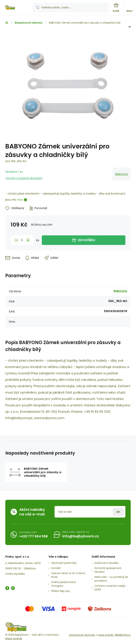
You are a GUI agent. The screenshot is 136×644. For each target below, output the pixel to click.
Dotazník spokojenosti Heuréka (108, 570)
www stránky (106, 635)
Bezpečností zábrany (29, 23)
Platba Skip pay (60, 591)
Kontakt (56, 568)
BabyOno (122, 174)
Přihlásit (118, 512)
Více (20, 200)
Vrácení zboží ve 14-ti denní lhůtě (68, 575)
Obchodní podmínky (64, 563)
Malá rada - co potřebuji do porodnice (111, 579)
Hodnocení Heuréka (107, 563)
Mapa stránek (14, 639)
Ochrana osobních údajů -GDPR (111, 588)
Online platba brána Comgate (63, 584)
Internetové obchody (82, 635)
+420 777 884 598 (33, 536)
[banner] (16, 8)
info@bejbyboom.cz (81, 536)
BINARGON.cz (123, 635)
